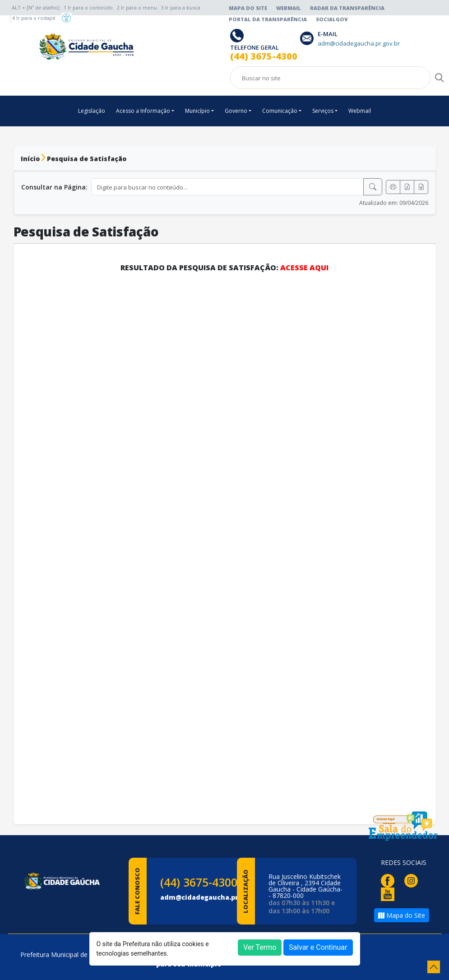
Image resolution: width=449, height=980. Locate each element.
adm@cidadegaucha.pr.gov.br (211, 897)
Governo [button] (236, 111)
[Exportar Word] (421, 187)
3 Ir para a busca (181, 7)
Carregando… (225, 544)
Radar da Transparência (347, 8)
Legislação (92, 111)
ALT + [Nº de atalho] (36, 7)
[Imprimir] (393, 187)
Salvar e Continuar (318, 947)
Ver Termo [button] (260, 947)
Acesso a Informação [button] (143, 111)
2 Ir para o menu (137, 7)
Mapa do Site (248, 8)
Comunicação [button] (280, 111)
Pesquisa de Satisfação (87, 159)
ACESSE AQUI (304, 268)
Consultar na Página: (54, 187)
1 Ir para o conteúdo (88, 7)
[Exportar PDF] (407, 187)
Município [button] (197, 111)
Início (30, 159)
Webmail (289, 8)
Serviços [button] (323, 111)
